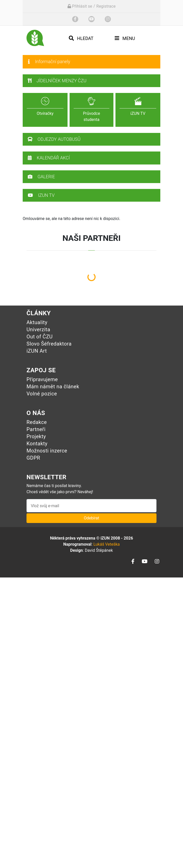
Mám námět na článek (53, 387)
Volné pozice (42, 394)
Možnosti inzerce (47, 451)
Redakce (37, 422)
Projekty (36, 436)
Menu (125, 38)
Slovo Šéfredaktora (49, 344)
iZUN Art (37, 351)
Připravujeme (42, 379)
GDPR (33, 458)
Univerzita (38, 329)
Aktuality (37, 322)
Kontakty (37, 444)
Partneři (36, 429)
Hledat (81, 38)
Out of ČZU (40, 337)
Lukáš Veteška (106, 544)
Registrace (106, 6)
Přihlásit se (80, 6)
